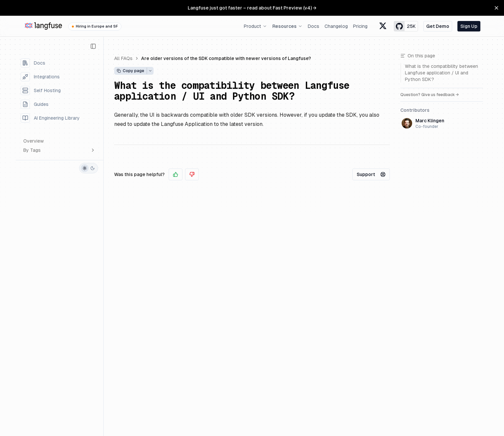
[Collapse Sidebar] (93, 46)
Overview (33, 141)
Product (255, 26)
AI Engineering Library (50, 118)
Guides (35, 104)
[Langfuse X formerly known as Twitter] (383, 26)
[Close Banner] (496, 8)
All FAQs (123, 58)
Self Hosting (41, 90)
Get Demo (438, 26)
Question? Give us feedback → (430, 95)
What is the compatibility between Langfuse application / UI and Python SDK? (232, 91)
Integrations (40, 77)
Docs (314, 26)
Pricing (360, 26)
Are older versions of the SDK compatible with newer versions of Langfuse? (226, 58)
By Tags (59, 150)
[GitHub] (23, 168)
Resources (287, 26)
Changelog (336, 26)
